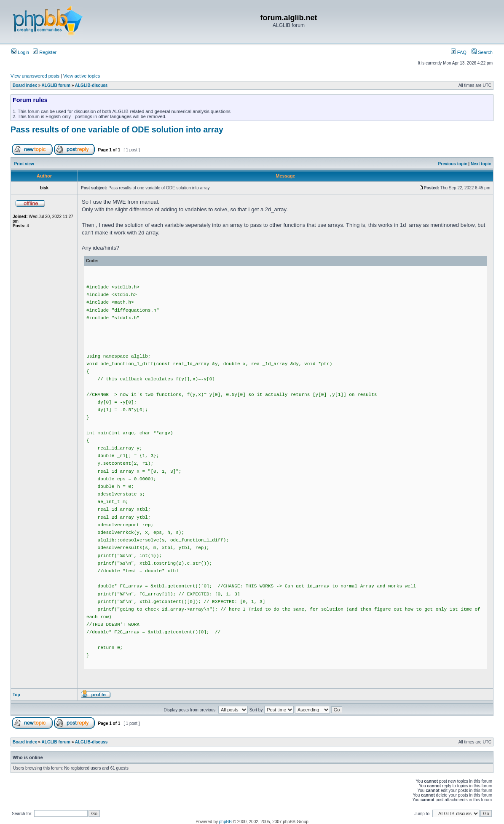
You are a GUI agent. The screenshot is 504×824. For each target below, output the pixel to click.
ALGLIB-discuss (91, 85)
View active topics (82, 76)
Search (482, 52)
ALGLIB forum (56, 85)
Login (20, 52)
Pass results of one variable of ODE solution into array (117, 129)
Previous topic (453, 164)
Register (45, 52)
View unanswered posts (35, 76)
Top (16, 695)
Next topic (481, 164)
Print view (24, 164)
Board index (25, 85)
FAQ (459, 52)
